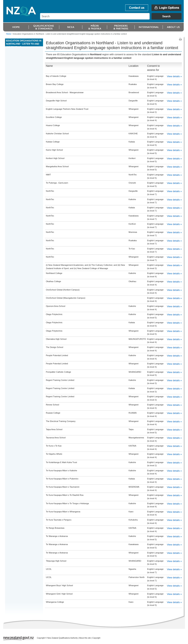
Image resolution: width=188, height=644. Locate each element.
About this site (85, 638)
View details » (174, 76)
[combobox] (113, 19)
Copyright (96, 638)
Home (9, 34)
